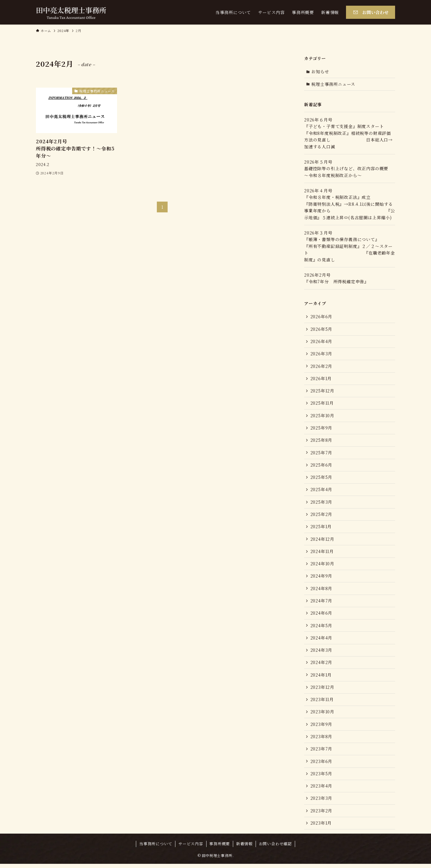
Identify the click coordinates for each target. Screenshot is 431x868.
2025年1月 (321, 528)
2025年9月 (321, 429)
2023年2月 (321, 814)
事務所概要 (220, 848)
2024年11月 (322, 553)
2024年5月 (321, 628)
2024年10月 (322, 566)
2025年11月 (322, 404)
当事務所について (156, 848)
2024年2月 (321, 665)
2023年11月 (322, 703)
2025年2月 (321, 516)
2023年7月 (321, 752)
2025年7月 (321, 454)
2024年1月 (321, 677)
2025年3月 (321, 503)
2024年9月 (321, 578)
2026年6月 (321, 317)
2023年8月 (321, 740)
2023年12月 (322, 690)
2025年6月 (321, 466)
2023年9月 (321, 727)
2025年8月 (321, 441)
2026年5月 (321, 329)
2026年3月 (321, 354)
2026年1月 (321, 379)
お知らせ (320, 71)
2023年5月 (321, 777)
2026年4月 (321, 342)
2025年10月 (322, 416)
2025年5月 (321, 479)
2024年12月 (322, 541)
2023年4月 (321, 790)
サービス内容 (191, 848)
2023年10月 (322, 715)
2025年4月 (321, 491)
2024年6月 (321, 616)
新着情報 (244, 848)
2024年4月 (321, 640)
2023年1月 (321, 827)
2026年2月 (321, 367)
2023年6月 (321, 765)
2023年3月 (321, 802)
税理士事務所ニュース (334, 84)
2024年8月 (321, 590)
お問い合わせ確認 (275, 848)
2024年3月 (321, 653)
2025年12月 (322, 392)
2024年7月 (321, 603)
